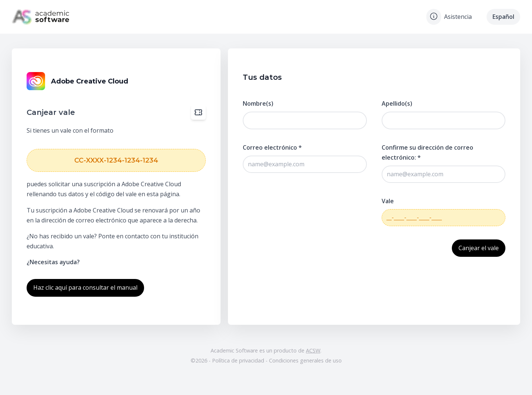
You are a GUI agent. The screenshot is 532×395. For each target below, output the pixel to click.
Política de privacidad (239, 360)
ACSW (313, 350)
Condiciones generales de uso (305, 360)
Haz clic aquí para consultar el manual (85, 287)
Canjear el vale (479, 248)
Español (503, 17)
